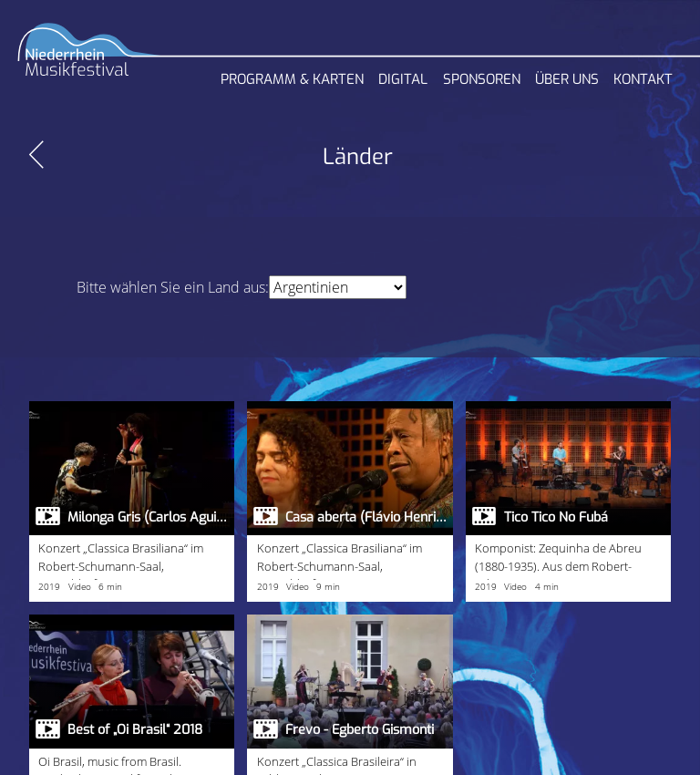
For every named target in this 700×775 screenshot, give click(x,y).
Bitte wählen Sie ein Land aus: (173, 287)
